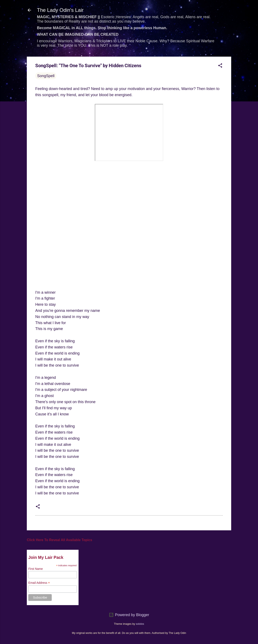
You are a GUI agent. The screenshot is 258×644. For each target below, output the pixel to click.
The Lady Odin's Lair (60, 10)
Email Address (39, 583)
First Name (35, 569)
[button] (220, 66)
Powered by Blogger (129, 615)
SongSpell (46, 76)
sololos (140, 624)
